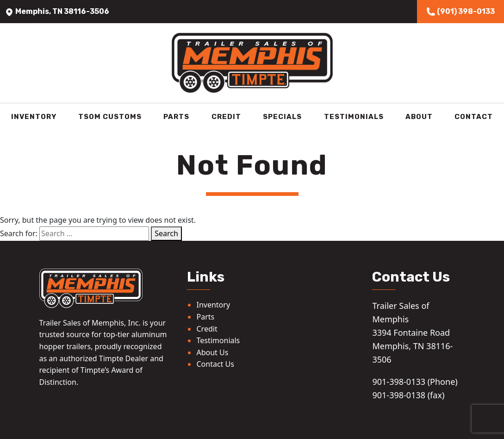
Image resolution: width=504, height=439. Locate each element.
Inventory (34, 117)
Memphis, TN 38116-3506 (57, 11)
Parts (176, 117)
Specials (282, 117)
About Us (212, 352)
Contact (474, 117)
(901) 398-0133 (460, 12)
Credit (226, 117)
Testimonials (354, 117)
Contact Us (215, 364)
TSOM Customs (110, 117)
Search (166, 233)
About (419, 117)
